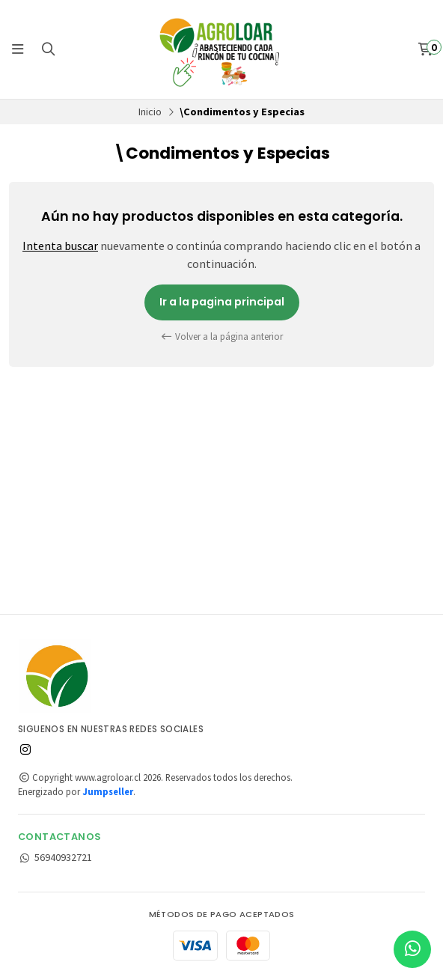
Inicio (150, 112)
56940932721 (55, 857)
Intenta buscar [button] (60, 246)
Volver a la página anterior (221, 337)
